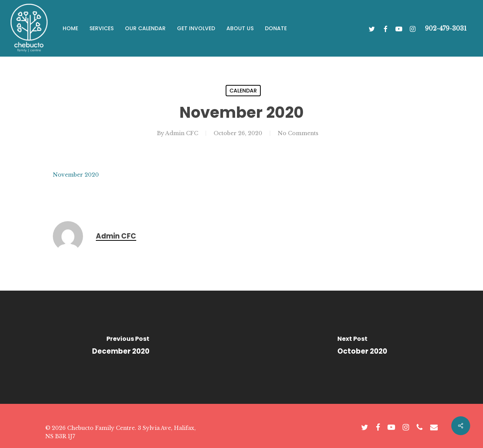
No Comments (298, 133)
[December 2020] (121, 347)
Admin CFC (182, 133)
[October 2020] (362, 347)
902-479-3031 (446, 28)
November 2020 (76, 175)
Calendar (243, 91)
